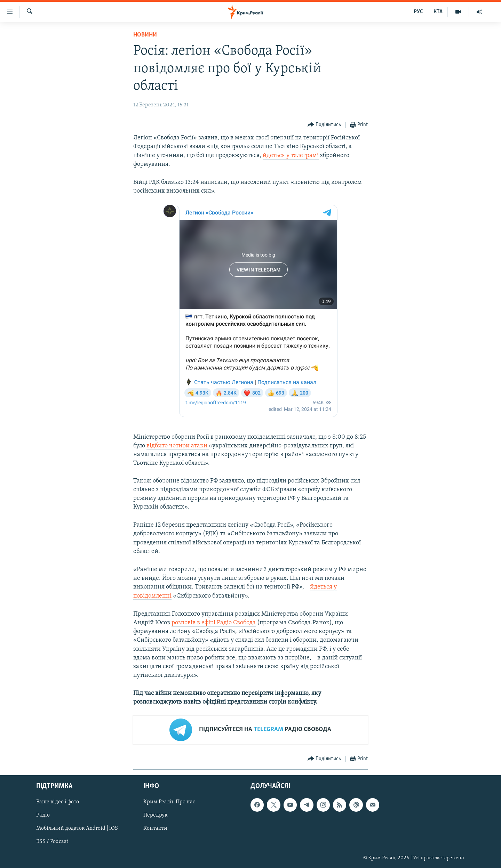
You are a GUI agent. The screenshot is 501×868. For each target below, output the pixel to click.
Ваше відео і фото (58, 802)
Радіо (43, 815)
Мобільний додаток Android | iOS (77, 828)
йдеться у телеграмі (291, 156)
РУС (418, 12)
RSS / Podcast (52, 842)
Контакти (155, 828)
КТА (438, 12)
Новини (145, 35)
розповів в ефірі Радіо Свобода (214, 623)
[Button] (324, 125)
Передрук (156, 815)
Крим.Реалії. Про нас (169, 802)
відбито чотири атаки (178, 446)
